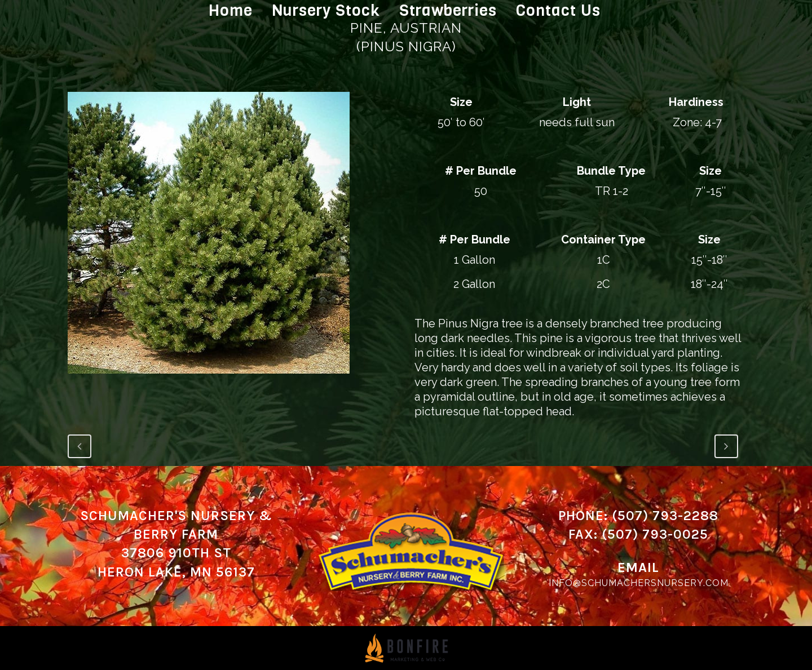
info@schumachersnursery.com (639, 583)
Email (638, 567)
